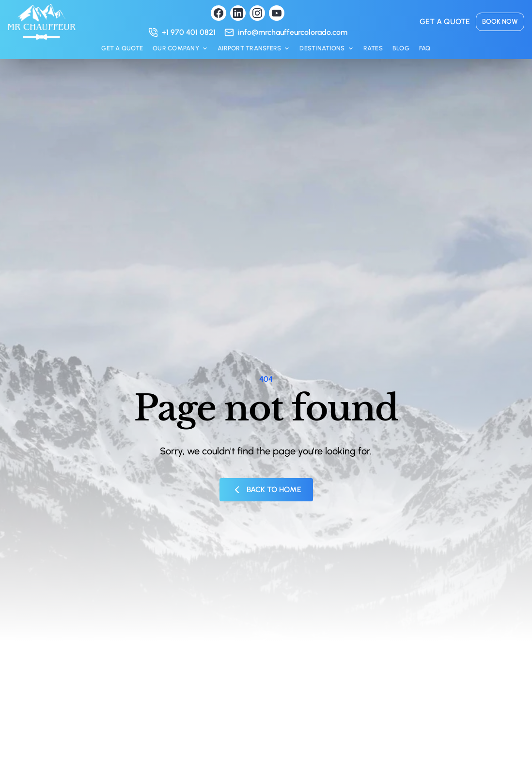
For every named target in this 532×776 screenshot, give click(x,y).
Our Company (180, 48)
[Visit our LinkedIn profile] (238, 13)
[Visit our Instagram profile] (257, 13)
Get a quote (445, 22)
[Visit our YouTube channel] (277, 13)
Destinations (326, 48)
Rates (373, 48)
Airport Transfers (254, 48)
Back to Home (266, 490)
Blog (401, 48)
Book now (500, 22)
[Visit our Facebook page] (219, 13)
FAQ (425, 48)
